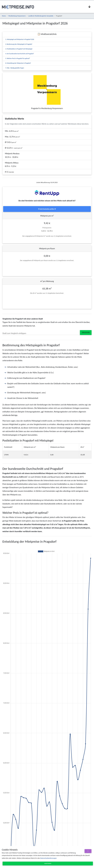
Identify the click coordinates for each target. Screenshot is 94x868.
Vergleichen (86, 332)
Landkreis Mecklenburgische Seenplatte (41, 16)
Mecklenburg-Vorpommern (17, 16)
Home (4, 16)
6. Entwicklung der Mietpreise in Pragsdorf (18, 63)
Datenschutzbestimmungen (48, 858)
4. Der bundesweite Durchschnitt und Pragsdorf (20, 54)
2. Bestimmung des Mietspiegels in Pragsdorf (19, 44)
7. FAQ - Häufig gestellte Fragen (15, 68)
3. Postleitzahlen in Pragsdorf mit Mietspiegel (19, 49)
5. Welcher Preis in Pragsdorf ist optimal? (18, 58)
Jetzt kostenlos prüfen (47, 209)
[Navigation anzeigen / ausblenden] (89, 7)
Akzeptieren (48, 864)
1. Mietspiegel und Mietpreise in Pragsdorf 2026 (20, 39)
